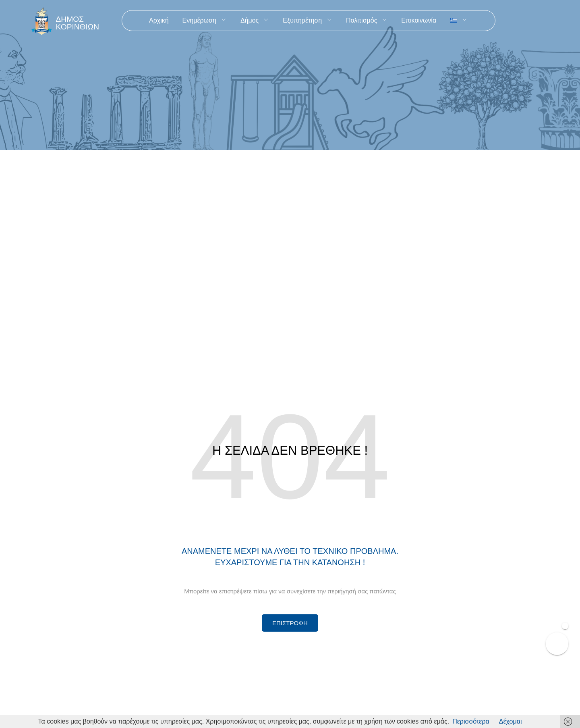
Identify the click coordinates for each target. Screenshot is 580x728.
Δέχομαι (511, 721)
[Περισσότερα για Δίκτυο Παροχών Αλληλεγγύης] (290, 623)
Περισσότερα (471, 721)
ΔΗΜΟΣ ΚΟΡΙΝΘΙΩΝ (78, 23)
